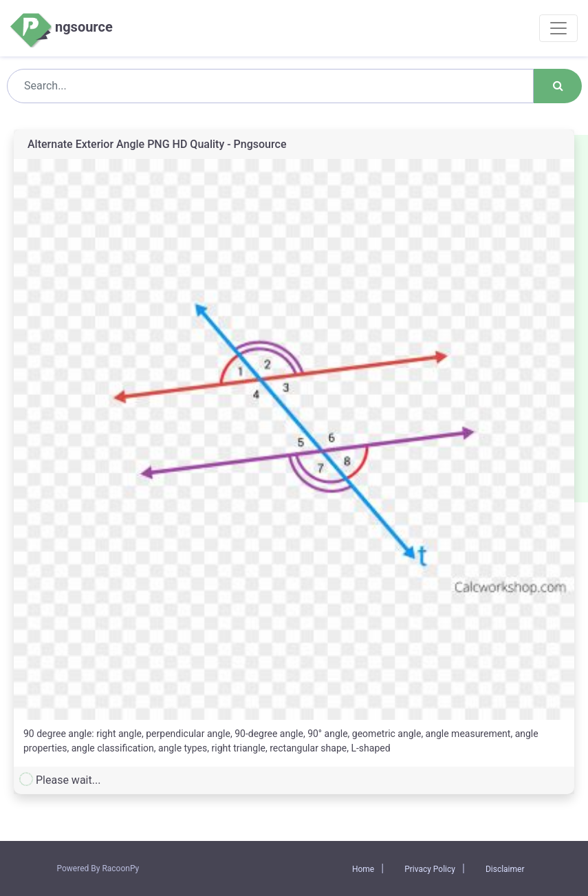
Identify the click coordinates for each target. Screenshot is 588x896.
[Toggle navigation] (558, 28)
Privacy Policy (430, 869)
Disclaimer (505, 869)
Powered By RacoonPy (98, 868)
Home (363, 869)
